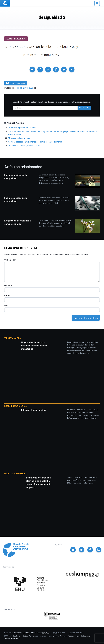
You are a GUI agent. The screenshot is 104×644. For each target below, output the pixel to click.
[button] (32, 69)
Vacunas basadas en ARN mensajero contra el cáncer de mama (35, 142)
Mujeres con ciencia (16, 406)
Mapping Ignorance (15, 474)
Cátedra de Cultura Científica (25, 633)
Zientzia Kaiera (13, 338)
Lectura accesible (16, 39)
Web (6, 305)
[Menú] (97, 3)
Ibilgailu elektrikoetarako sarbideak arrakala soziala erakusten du (34, 346)
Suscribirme (84, 108)
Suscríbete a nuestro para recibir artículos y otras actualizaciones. (52, 102)
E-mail (8, 295)
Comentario (10, 260)
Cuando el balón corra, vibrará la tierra (24, 146)
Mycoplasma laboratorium (19, 138)
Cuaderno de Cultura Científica (24, 636)
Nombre (9, 285)
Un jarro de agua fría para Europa (22, 128)
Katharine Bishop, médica (33, 410)
